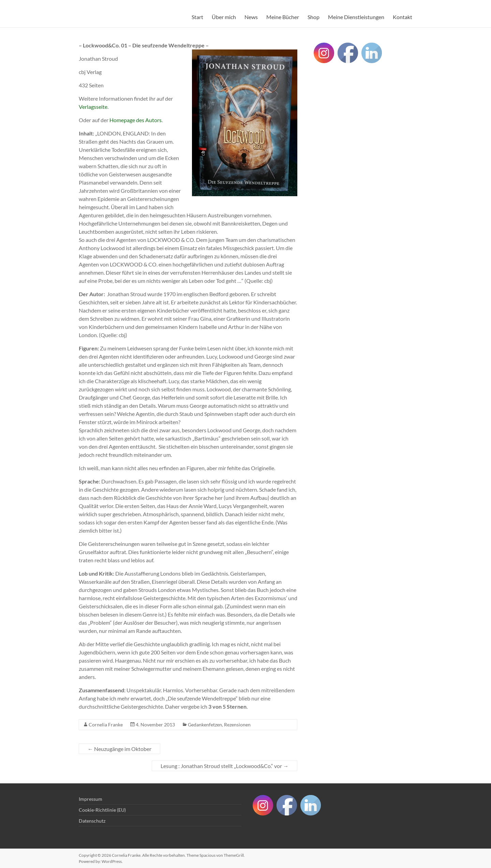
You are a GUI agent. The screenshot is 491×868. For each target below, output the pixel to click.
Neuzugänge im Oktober (120, 749)
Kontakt (403, 17)
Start (197, 17)
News (251, 17)
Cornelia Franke (106, 725)
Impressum (91, 799)
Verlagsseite (93, 107)
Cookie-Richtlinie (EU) (102, 810)
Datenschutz (92, 821)
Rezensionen (237, 725)
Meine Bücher (283, 17)
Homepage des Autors (136, 120)
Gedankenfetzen (205, 725)
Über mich (224, 17)
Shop (314, 17)
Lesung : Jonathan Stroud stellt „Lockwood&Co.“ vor (225, 766)
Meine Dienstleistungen (356, 17)
